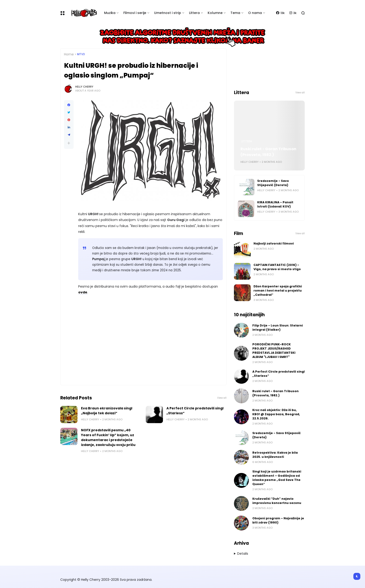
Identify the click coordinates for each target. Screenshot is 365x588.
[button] (69, 143)
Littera (194, 13)
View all (222, 398)
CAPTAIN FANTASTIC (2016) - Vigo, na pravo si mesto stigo (277, 267)
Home (69, 54)
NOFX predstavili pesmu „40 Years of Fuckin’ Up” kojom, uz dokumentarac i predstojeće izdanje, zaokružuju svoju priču (108, 437)
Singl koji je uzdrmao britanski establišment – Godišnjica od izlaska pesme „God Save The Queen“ (277, 478)
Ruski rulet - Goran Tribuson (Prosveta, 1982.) (268, 152)
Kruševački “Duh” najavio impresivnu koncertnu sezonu (277, 501)
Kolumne (215, 13)
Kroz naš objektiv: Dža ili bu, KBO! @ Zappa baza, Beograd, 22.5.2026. (276, 414)
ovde (83, 292)
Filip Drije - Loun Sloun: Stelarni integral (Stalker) (278, 328)
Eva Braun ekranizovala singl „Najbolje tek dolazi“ (107, 411)
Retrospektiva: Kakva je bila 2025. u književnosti (275, 455)
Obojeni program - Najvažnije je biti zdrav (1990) (278, 520)
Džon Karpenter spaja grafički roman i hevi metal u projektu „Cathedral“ (278, 291)
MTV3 (81, 54)
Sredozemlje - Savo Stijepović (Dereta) (273, 183)
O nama (255, 13)
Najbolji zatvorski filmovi (274, 243)
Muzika (110, 13)
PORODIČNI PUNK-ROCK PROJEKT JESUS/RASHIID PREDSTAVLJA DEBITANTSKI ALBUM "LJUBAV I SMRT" (274, 351)
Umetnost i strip (168, 13)
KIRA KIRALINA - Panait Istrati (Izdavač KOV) (275, 204)
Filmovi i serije (135, 13)
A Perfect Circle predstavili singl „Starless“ (195, 411)
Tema (235, 13)
